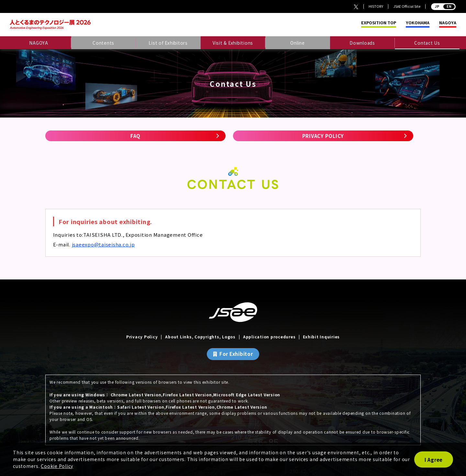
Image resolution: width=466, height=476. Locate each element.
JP (444, 6)
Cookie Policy (57, 466)
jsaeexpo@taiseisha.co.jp (103, 244)
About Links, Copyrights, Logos (200, 337)
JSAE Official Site (407, 6)
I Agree (434, 460)
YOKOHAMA (418, 23)
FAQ (135, 136)
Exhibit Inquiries (321, 337)
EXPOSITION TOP (379, 23)
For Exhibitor (236, 354)
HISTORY (376, 6)
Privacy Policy (142, 337)
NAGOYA (448, 23)
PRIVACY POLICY (323, 136)
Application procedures (269, 337)
